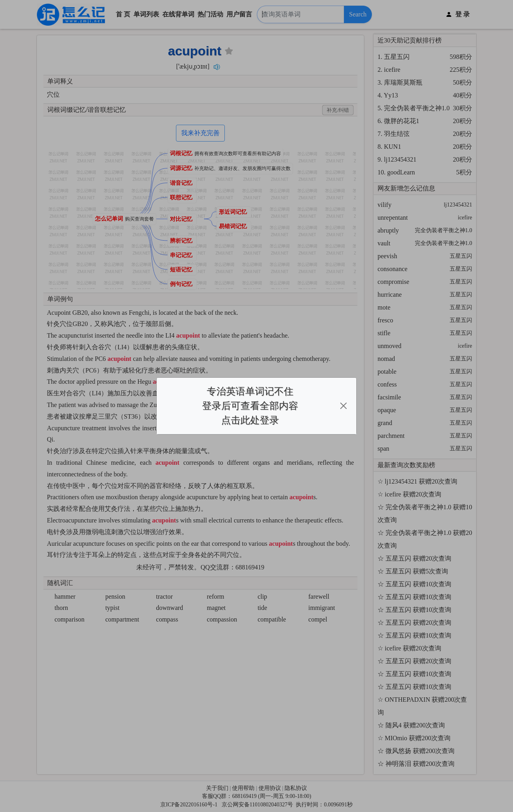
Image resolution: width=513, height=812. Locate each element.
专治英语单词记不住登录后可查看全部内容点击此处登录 (250, 406)
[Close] (343, 406)
